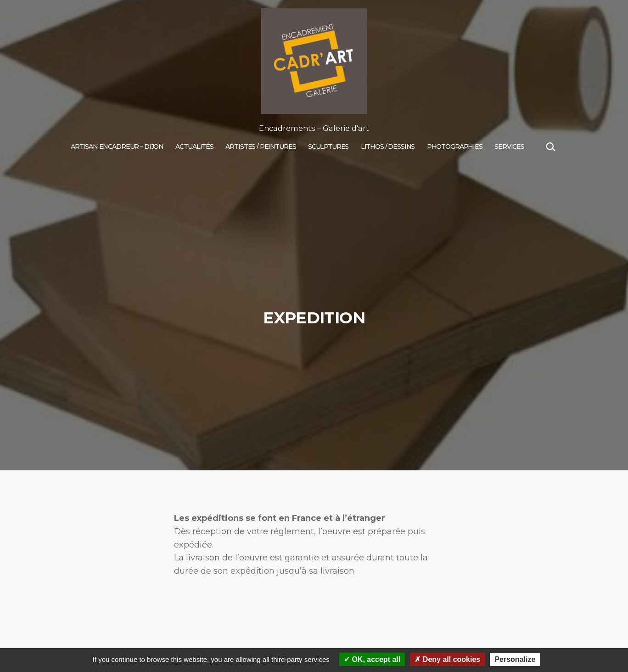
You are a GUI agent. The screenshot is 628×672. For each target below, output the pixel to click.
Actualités (194, 147)
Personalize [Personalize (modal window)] (515, 659)
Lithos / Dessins (388, 147)
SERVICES (509, 147)
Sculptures (328, 147)
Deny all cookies (447, 659)
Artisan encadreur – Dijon (117, 147)
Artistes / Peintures (261, 147)
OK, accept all (372, 659)
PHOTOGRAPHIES (455, 147)
